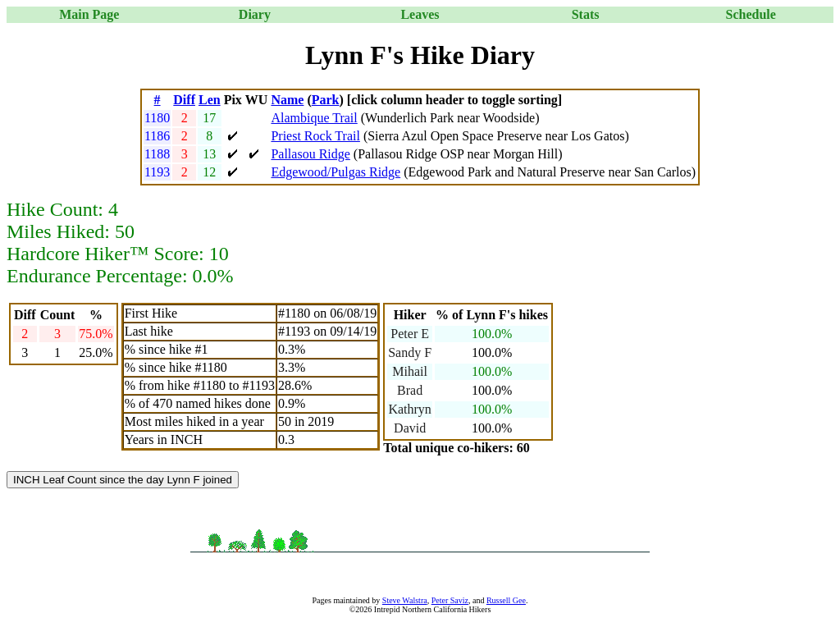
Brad (410, 390)
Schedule (751, 14)
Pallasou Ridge (310, 154)
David (410, 428)
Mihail (410, 371)
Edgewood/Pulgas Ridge (336, 172)
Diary (255, 14)
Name (287, 100)
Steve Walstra (405, 600)
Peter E (410, 334)
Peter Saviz (450, 600)
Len (210, 100)
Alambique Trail (314, 118)
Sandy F (410, 352)
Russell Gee (506, 600)
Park (326, 100)
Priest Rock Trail (315, 136)
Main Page (89, 14)
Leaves (420, 14)
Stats (586, 14)
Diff (184, 100)
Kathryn (409, 409)
